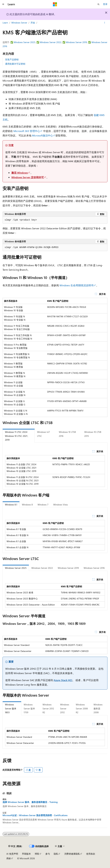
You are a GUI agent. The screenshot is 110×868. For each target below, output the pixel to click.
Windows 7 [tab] (43, 505)
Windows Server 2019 (76, 42)
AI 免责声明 (12, 854)
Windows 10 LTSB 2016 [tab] (67, 434)
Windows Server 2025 (25, 42)
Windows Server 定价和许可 (28, 177)
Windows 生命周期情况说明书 (77, 285)
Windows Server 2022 (51, 42)
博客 (37, 854)
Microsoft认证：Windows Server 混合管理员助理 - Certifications (35, 815)
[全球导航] (3, 4)
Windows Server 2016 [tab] (94, 568)
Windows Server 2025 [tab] (16, 568)
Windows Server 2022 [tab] (42, 568)
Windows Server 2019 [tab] (68, 568)
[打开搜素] (98, 4)
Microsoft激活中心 (42, 135)
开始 (33, 23)
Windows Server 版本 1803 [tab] (11, 708)
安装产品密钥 (12, 59)
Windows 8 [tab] (27, 505)
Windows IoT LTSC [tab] (43, 434)
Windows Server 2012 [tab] (65, 708)
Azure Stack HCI (63, 680)
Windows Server (19, 23)
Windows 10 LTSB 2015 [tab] (93, 434)
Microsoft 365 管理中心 (27, 131)
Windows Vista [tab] (60, 505)
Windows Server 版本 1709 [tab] (29, 708)
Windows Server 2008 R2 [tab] (82, 708)
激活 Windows (20, 173)
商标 (9, 858)
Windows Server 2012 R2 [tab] (48, 708)
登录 (105, 4)
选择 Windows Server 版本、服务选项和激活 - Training (30, 802)
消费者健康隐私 (72, 854)
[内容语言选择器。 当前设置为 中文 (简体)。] (15, 846)
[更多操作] (105, 23)
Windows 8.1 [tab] (11, 505)
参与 (48, 854)
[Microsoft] (55, 4)
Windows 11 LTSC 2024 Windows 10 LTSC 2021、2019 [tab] (17, 436)
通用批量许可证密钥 (15, 64)
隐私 (56, 854)
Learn (5, 23)
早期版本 (26, 854)
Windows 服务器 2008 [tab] (98, 708)
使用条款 (91, 854)
